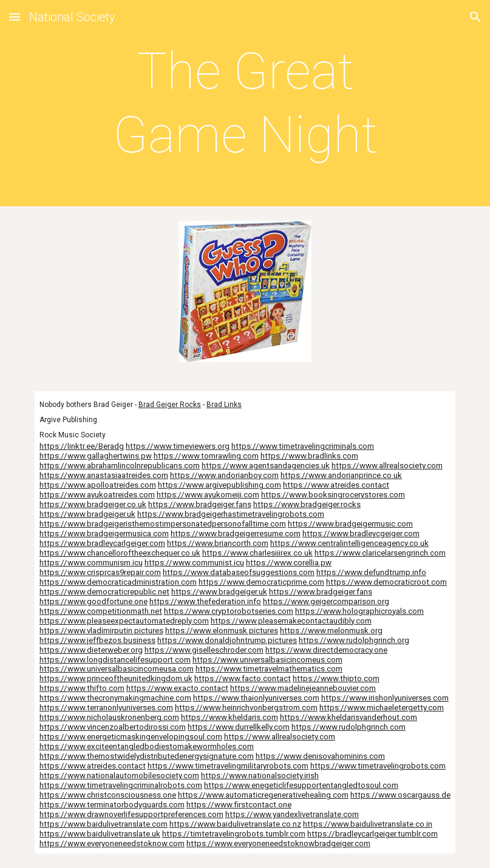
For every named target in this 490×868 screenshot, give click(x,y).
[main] (245, 103)
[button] (15, 17)
